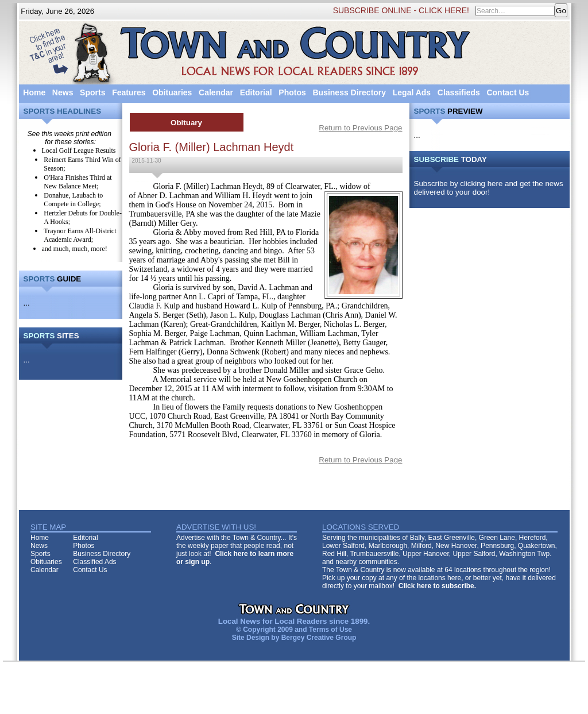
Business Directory (349, 92)
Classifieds (459, 92)
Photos (292, 92)
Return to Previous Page (360, 128)
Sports (92, 92)
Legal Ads (412, 92)
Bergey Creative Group (319, 638)
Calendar (216, 92)
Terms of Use (330, 630)
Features (129, 92)
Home (34, 92)
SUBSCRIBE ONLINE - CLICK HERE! (401, 10)
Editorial (256, 92)
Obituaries (172, 92)
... (27, 303)
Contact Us (508, 92)
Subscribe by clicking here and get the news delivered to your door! (489, 188)
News (63, 92)
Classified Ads (94, 562)
